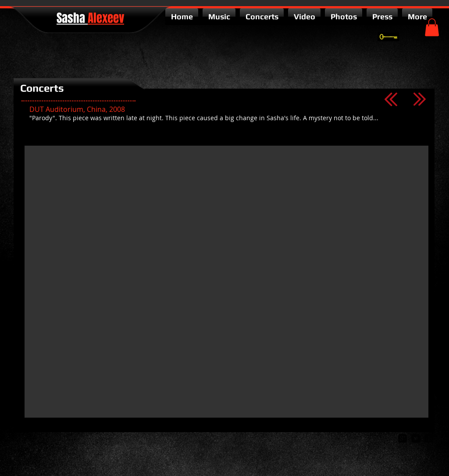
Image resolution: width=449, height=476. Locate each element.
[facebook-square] (429, 438)
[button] (432, 27)
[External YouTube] (226, 282)
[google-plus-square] (403, 438)
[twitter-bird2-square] (416, 438)
